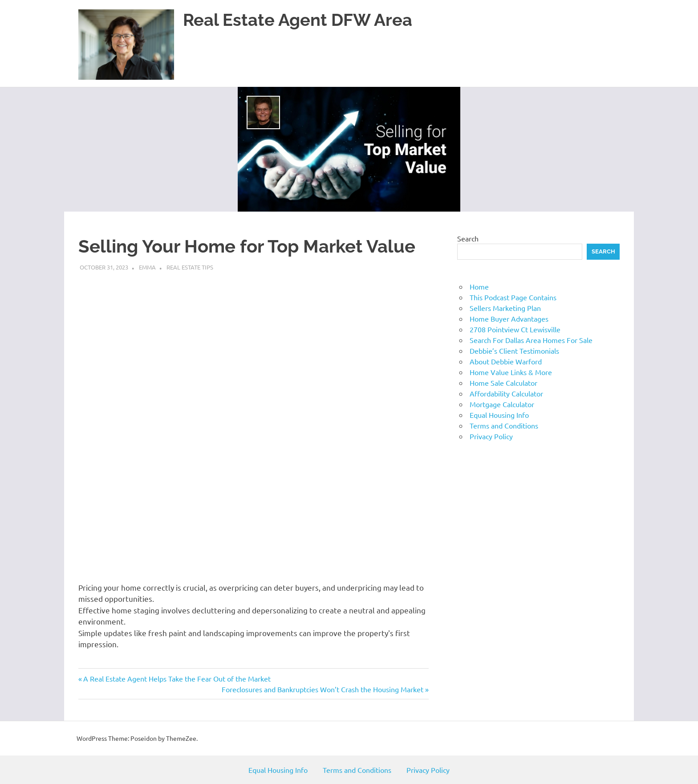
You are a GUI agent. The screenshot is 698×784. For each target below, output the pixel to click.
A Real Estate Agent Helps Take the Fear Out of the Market (177, 678)
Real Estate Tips (190, 267)
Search (468, 238)
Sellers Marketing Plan (505, 308)
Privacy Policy (491, 436)
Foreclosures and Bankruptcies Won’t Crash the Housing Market (323, 689)
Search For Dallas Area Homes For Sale (531, 340)
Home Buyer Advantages (509, 318)
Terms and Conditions (504, 425)
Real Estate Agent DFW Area (298, 20)
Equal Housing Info (499, 415)
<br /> (221, 425)
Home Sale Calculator (503, 383)
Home (479, 286)
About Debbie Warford (506, 361)
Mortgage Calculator (502, 404)
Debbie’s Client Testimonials (514, 351)
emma (147, 267)
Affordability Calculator (506, 393)
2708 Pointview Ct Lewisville (515, 329)
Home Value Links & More (511, 372)
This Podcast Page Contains (513, 297)
